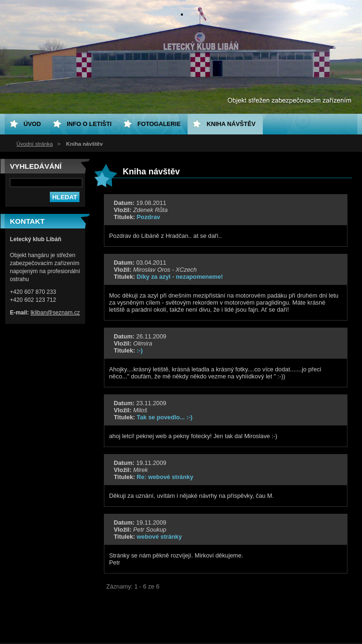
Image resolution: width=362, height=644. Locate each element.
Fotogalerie (159, 124)
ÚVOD (32, 124)
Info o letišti (89, 124)
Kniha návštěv (231, 124)
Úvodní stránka (35, 144)
